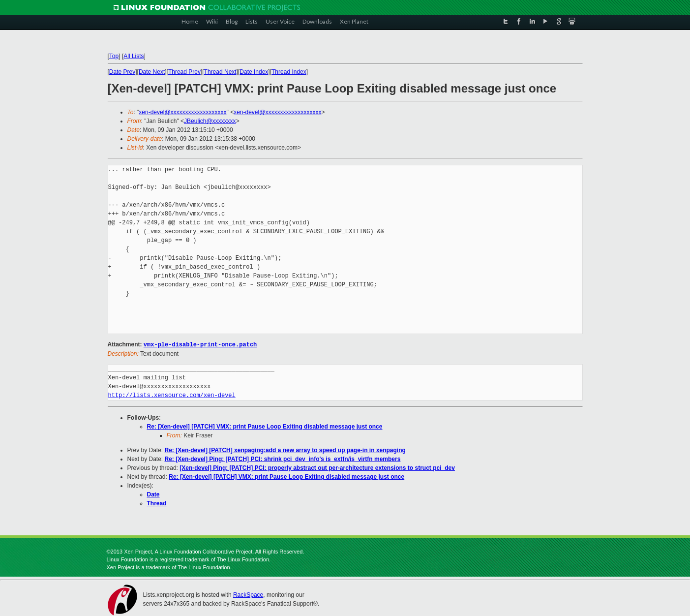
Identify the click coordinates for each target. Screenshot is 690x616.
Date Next (152, 72)
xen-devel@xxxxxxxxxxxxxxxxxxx (182, 112)
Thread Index (289, 72)
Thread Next (220, 72)
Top (114, 56)
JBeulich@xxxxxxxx (210, 121)
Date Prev (122, 72)
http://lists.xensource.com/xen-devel (172, 395)
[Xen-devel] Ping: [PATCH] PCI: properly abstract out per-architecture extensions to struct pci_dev (317, 467)
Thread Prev (184, 72)
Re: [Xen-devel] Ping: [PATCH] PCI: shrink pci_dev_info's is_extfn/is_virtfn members (283, 459)
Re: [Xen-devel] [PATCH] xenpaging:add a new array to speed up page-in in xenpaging (285, 450)
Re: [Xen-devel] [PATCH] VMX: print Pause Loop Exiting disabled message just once (265, 426)
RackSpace (248, 594)
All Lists (134, 56)
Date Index (254, 72)
